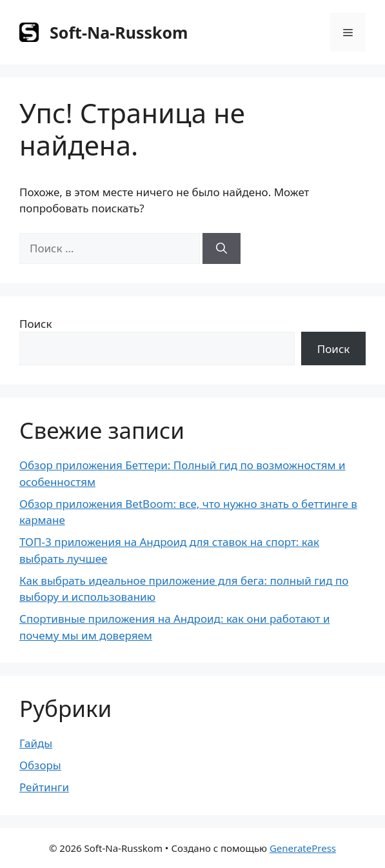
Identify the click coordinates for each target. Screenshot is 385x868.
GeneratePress (303, 848)
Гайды (36, 743)
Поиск (36, 324)
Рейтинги (44, 787)
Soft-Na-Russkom (119, 32)
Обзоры (40, 765)
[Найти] (222, 248)
